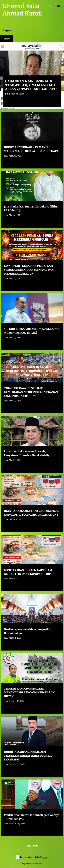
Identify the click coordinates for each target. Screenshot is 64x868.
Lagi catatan (32, 846)
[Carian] (52, 6)
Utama (7, 39)
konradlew (38, 863)
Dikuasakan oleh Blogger (32, 857)
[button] (57, 101)
